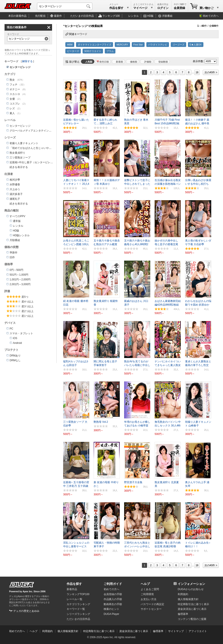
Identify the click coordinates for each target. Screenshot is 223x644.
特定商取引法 (193, 604)
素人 (12, 113)
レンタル (133, 16)
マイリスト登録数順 (162, 62)
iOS (15, 338)
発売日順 (104, 62)
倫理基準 (183, 614)
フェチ (14, 85)
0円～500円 (16, 270)
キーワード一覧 (76, 609)
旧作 (12, 257)
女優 (12, 99)
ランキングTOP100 (78, 594)
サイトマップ (176, 631)
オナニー (15, 89)
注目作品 (82, 16)
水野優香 (15, 185)
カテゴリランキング (78, 604)
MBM (70, 45)
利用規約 (183, 594)
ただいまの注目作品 (78, 619)
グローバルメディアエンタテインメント (33, 131)
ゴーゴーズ (178, 45)
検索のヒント (111, 609)
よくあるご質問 (150, 589)
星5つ (25, 297)
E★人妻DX (196, 45)
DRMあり (15, 356)
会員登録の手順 (113, 594)
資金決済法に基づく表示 (134, 631)
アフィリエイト (198, 631)
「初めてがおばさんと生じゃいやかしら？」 (36, 148)
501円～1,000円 (19, 275)
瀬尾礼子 (15, 199)
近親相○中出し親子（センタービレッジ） (34, 162)
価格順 (134, 62)
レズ (12, 108)
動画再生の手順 (113, 604)
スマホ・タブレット (21, 333)
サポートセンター (151, 609)
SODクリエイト (93, 51)
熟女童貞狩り (17, 153)
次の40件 (210, 72)
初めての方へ (211, 16)
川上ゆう (15, 189)
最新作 (58, 16)
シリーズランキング (78, 614)
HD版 (150, 16)
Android (17, 343)
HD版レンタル (21, 235)
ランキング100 (111, 16)
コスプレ (15, 104)
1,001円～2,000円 (20, 280)
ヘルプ (145, 584)
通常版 (17, 221)
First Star (138, 45)
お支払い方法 (149, 599)
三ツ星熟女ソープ (20, 158)
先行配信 (40, 16)
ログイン (163, 8)
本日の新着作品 (17, 16)
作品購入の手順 (113, 599)
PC (11, 329)
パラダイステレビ (158, 45)
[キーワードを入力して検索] (65, 6)
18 (197, 72)
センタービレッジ (20, 126)
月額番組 (167, 16)
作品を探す (74, 584)
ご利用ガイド (113, 584)
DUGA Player (111, 614)
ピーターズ (73, 51)
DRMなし (15, 360)
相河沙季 (15, 180)
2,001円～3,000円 (20, 284)
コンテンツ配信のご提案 (192, 619)
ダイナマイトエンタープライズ (95, 45)
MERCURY (122, 45)
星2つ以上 (28, 311)
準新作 (14, 253)
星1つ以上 (28, 316)
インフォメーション (191, 584)
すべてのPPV (17, 216)
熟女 (12, 80)
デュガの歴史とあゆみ (26, 611)
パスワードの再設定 (152, 604)
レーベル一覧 (74, 599)
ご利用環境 (147, 594)
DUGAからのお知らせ (191, 589)
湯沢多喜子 (16, 194)
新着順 (119, 62)
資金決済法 (192, 609)
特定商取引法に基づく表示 (99, 631)
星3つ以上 (28, 306)
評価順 (148, 62)
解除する (27, 61)
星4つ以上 (28, 302)
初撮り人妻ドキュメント (24, 143)
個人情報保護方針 (188, 599)
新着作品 (72, 589)
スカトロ (15, 94)
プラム (110, 51)
